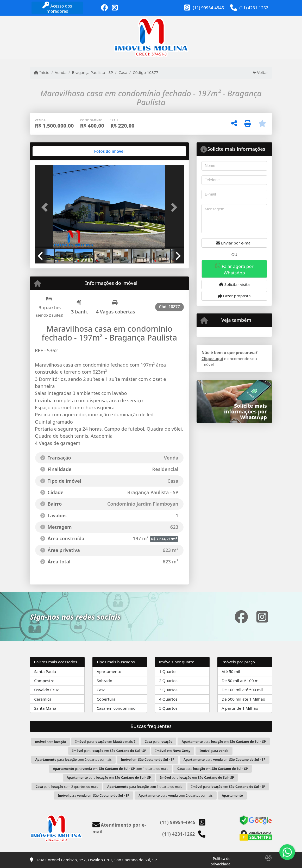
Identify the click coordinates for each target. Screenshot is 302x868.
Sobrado (104, 681)
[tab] (52, 151)
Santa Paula (45, 671)
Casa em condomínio (116, 708)
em (173, 751)
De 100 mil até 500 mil (242, 690)
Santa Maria (45, 708)
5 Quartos (168, 708)
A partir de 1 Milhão (240, 708)
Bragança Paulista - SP (92, 72)
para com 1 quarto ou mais (145, 787)
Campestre (44, 681)
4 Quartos (168, 699)
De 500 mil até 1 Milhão (243, 699)
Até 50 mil (231, 671)
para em (105, 742)
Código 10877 (146, 72)
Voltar (260, 72)
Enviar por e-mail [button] (234, 243)
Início (42, 72)
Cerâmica (43, 699)
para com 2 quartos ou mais (73, 760)
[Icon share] (104, 8)
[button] (46, 207)
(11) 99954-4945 (209, 8)
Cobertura (106, 699)
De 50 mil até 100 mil (241, 681)
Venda (61, 72)
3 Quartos (168, 690)
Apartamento (109, 671)
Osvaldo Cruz (46, 690)
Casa (123, 72)
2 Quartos (168, 681)
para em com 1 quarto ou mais (110, 769)
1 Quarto (167, 671)
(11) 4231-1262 (254, 8)
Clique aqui (212, 358)
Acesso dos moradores (57, 8)
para (51, 742)
